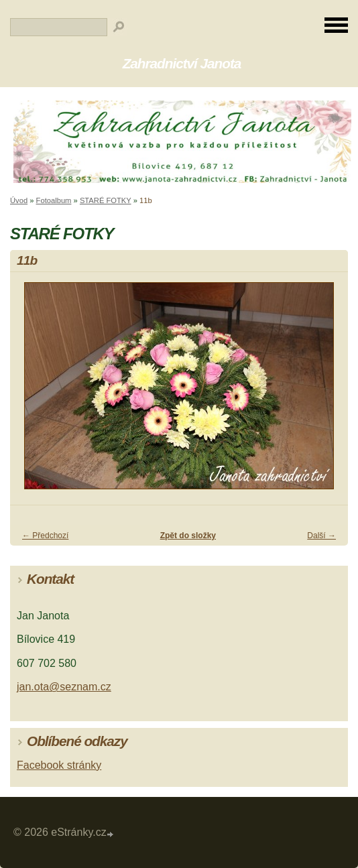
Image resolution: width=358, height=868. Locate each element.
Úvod (19, 200)
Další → (321, 536)
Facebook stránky (59, 765)
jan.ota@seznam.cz (64, 687)
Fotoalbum (54, 200)
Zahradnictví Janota (182, 63)
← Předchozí (45, 536)
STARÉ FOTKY (106, 200)
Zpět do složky (188, 536)
